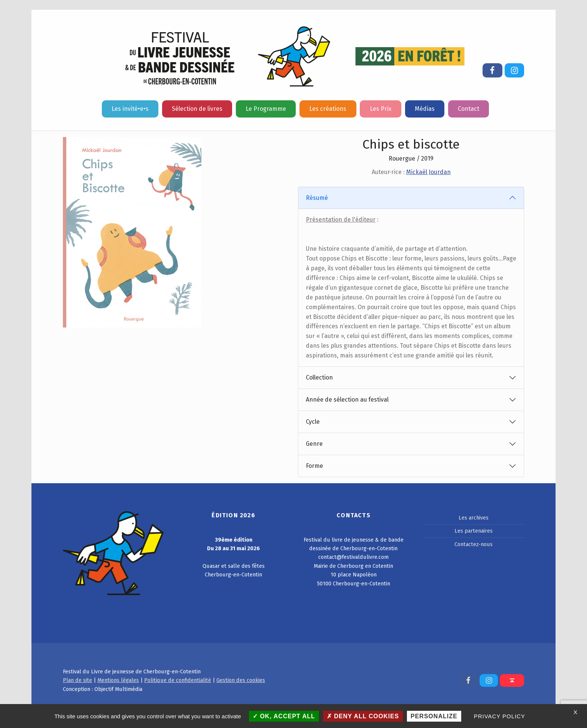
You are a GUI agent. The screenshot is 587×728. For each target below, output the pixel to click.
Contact (469, 109)
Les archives (474, 518)
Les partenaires (474, 531)
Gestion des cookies (241, 680)
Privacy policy (500, 716)
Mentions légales (118, 680)
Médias (425, 109)
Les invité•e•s (130, 109)
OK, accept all (284, 716)
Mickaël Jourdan (428, 172)
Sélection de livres (197, 109)
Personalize (434, 716)
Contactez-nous (474, 544)
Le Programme (266, 109)
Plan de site (77, 680)
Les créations (328, 109)
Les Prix (381, 109)
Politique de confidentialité (178, 680)
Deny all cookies (363, 716)
